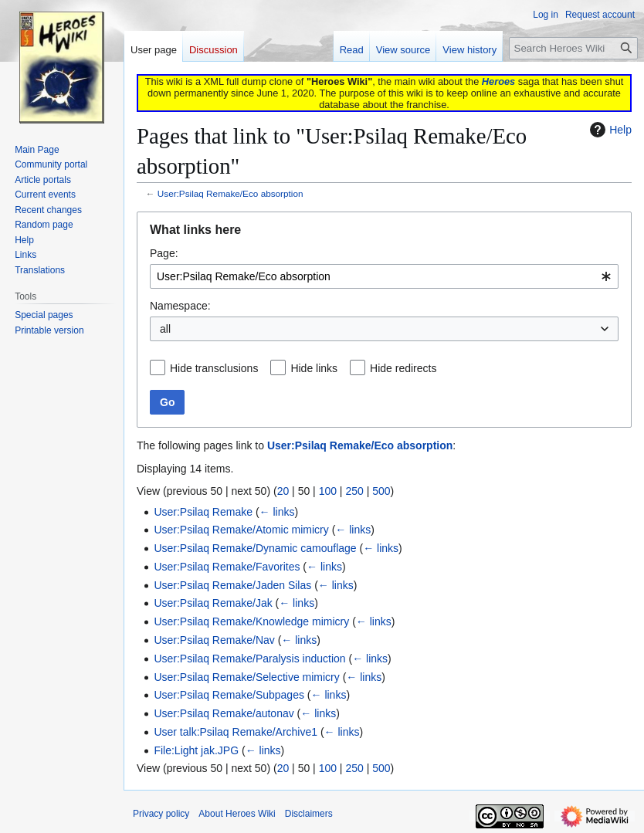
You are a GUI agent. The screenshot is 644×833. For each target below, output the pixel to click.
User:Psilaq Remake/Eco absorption (230, 193)
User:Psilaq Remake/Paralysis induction (249, 659)
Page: (164, 253)
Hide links (314, 368)
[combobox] (384, 276)
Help (609, 130)
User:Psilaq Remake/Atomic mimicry (241, 530)
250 (354, 491)
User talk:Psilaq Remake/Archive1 (236, 732)
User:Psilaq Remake (203, 512)
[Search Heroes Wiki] (573, 48)
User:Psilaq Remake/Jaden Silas (232, 585)
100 (328, 491)
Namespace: (180, 306)
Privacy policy (161, 814)
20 (283, 491)
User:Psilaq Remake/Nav (214, 640)
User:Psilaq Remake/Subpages (229, 695)
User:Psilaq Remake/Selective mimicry (246, 677)
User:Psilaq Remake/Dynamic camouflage (255, 548)
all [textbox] (165, 329)
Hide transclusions (214, 368)
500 (381, 491)
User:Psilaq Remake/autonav (224, 713)
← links (277, 512)
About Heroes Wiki (237, 814)
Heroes (498, 81)
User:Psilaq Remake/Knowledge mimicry (251, 621)
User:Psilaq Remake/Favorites (227, 567)
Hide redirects (403, 368)
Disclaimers (309, 814)
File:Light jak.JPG (196, 750)
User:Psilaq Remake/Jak (213, 603)
